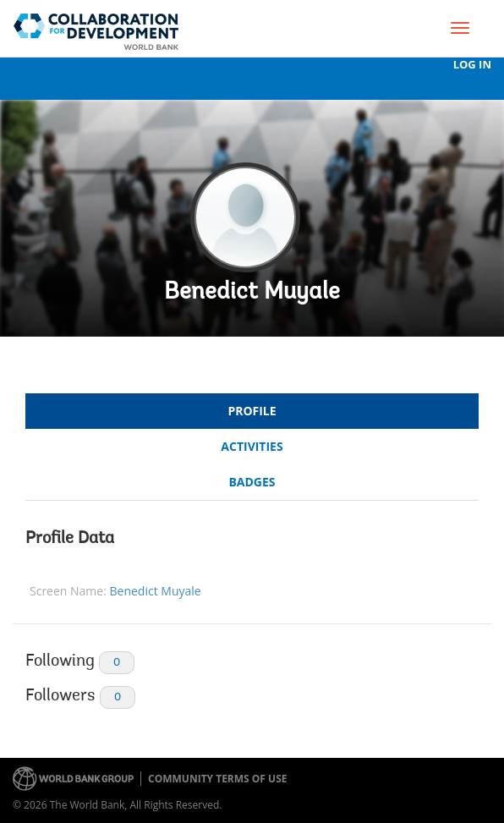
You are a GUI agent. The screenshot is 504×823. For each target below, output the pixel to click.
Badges (252, 482)
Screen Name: (68, 591)
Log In (472, 65)
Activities (252, 446)
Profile (252, 411)
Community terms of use (217, 779)
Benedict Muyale (252, 293)
